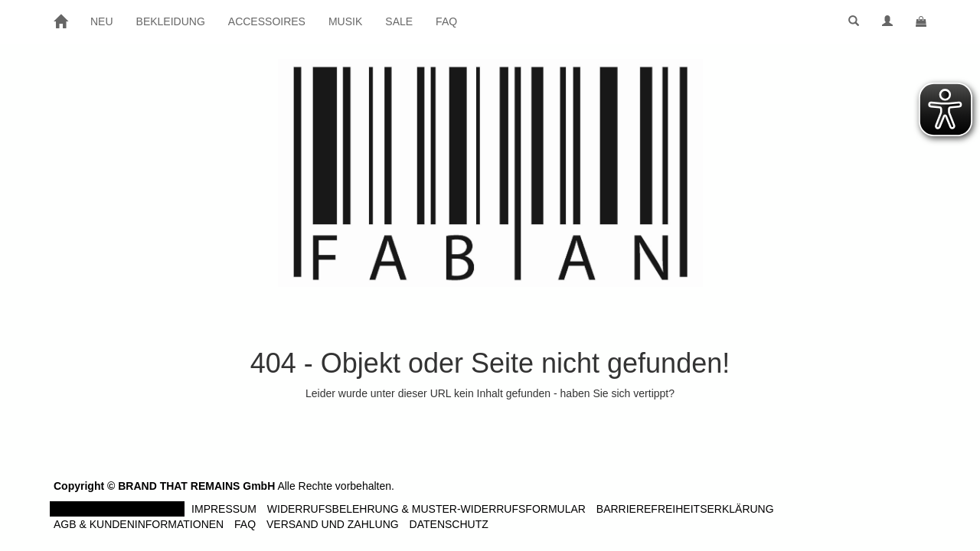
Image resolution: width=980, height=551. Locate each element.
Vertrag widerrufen (117, 509)
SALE (399, 21)
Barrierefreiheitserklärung (685, 509)
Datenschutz (449, 524)
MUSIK (345, 21)
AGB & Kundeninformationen (139, 524)
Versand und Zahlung (333, 524)
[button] (854, 21)
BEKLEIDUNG (171, 21)
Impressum (224, 509)
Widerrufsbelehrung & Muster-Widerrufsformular (426, 509)
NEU (102, 21)
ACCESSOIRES (267, 21)
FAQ (446, 21)
